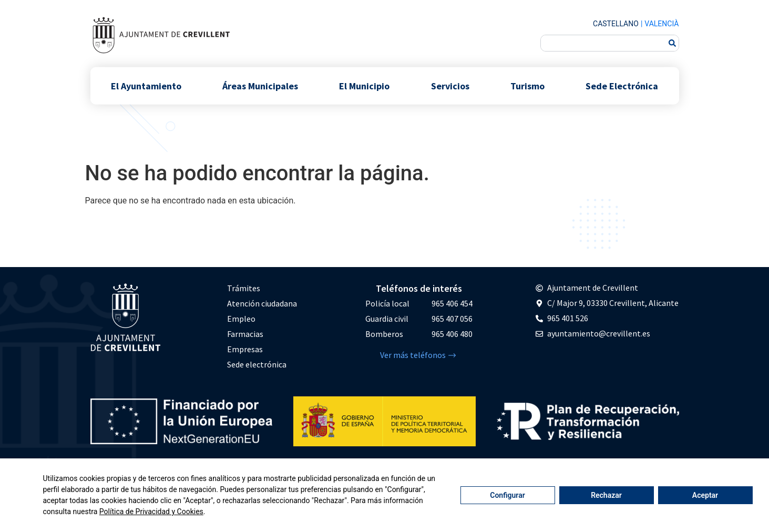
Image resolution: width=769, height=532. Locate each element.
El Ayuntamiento (146, 85)
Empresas (245, 349)
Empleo (241, 319)
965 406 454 (452, 303)
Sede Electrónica (622, 85)
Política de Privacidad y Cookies (151, 511)
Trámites (244, 288)
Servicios (450, 85)
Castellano (616, 24)
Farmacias (245, 334)
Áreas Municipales (260, 85)
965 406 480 (452, 334)
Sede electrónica (257, 364)
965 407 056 (452, 319)
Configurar (507, 495)
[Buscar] (672, 43)
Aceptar (705, 495)
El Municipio (364, 85)
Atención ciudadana (262, 303)
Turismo (527, 85)
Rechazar (606, 495)
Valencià (662, 24)
